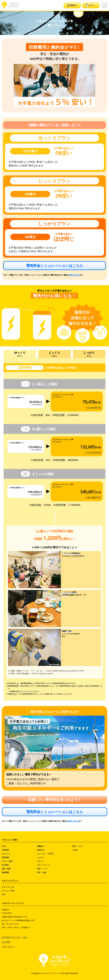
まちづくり (6, 854)
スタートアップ (43, 865)
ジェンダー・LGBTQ (45, 854)
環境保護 (5, 857)
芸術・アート (42, 869)
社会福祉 (5, 865)
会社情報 (6, 942)
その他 (75, 850)
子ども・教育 (7, 861)
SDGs (4, 846)
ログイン (90, 5)
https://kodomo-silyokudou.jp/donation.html (65, 671)
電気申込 (72, 5)
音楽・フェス (77, 846)
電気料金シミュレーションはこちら (55, 265)
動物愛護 (5, 872)
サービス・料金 (8, 891)
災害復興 (5, 850)
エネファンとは (8, 887)
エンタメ (41, 857)
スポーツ (41, 861)
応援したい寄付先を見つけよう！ (55, 800)
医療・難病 (6, 869)
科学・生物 (41, 872)
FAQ (4, 894)
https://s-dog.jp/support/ (43, 673)
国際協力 (41, 846)
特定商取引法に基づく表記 (15, 937)
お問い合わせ (74, 275)
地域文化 (41, 850)
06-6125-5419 (12, 924)
